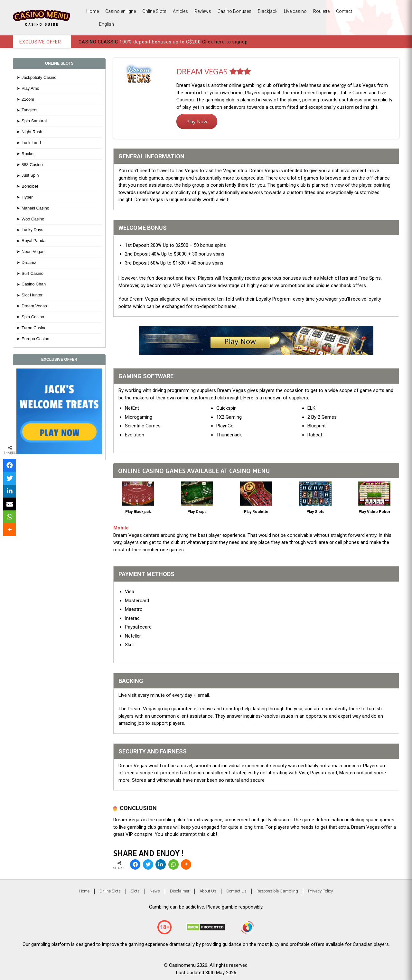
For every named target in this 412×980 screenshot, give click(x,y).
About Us (208, 891)
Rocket (28, 154)
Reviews (203, 11)
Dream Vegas (34, 306)
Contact (344, 11)
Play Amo (30, 88)
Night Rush (32, 132)
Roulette (321, 11)
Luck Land (31, 143)
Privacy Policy (320, 891)
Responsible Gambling (277, 891)
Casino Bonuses (234, 11)
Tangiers (29, 110)
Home (93, 11)
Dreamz (29, 262)
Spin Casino (33, 317)
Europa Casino (35, 339)
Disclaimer (180, 891)
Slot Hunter (32, 295)
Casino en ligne (121, 11)
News (155, 891)
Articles (180, 11)
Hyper (27, 197)
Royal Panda (33, 241)
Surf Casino (33, 273)
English (100, 24)
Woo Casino (33, 219)
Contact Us (236, 891)
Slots (135, 891)
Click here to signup (225, 42)
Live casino (295, 11)
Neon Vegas (33, 252)
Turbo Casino (34, 328)
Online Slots (154, 11)
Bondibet (30, 186)
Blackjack (268, 11)
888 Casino (32, 165)
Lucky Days (32, 230)
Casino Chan (34, 284)
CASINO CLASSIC (98, 42)
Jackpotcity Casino (39, 77)
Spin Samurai (34, 121)
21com (28, 99)
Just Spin (30, 175)
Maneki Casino (35, 208)
